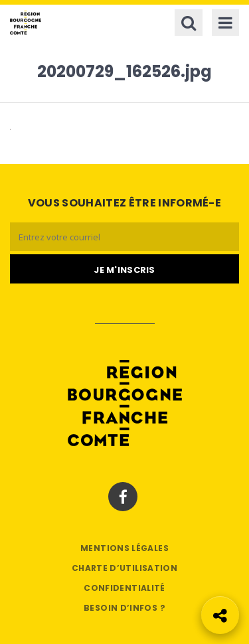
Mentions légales (124, 548)
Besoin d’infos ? (124, 608)
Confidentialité (124, 588)
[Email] (124, 237)
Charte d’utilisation (124, 568)
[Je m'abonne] (124, 269)
